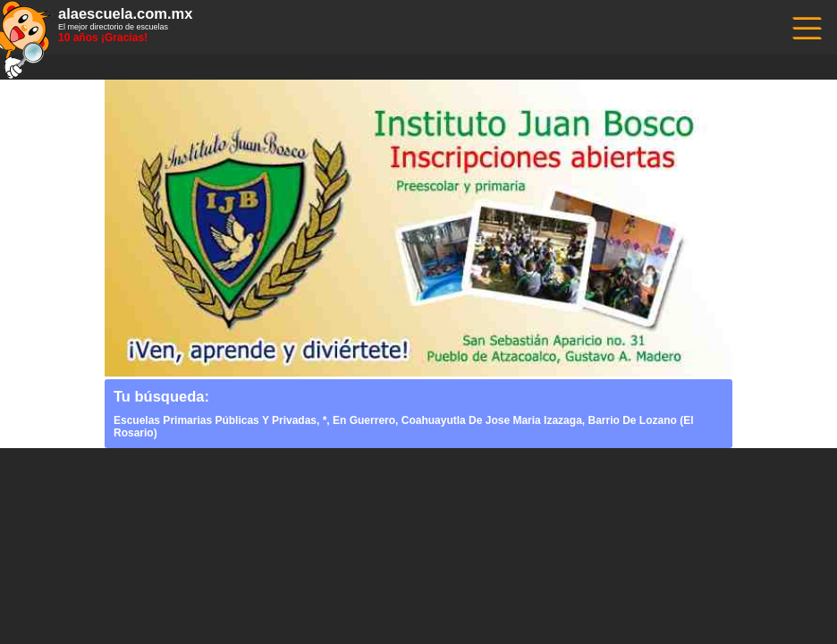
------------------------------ (806, 26)
